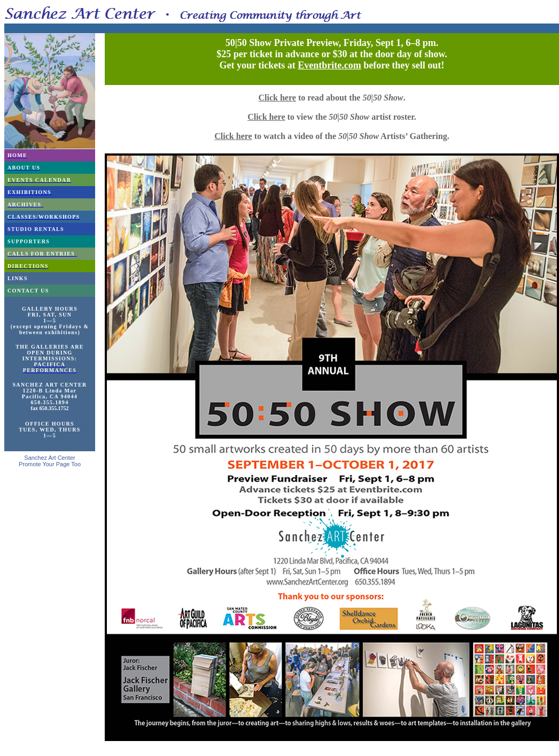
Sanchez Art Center (49, 458)
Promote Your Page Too (50, 464)
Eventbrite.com (329, 65)
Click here (277, 98)
